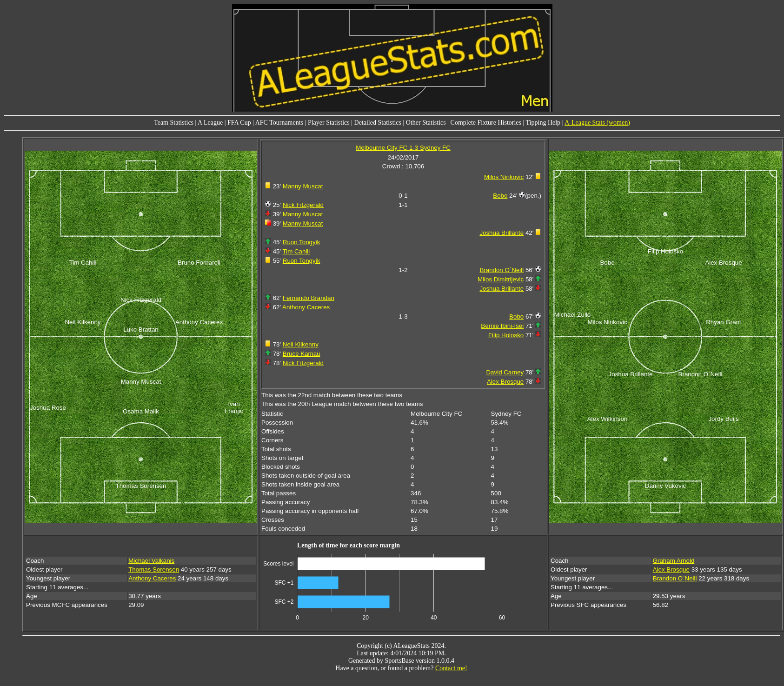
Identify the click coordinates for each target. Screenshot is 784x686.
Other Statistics (426, 123)
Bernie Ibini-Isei (502, 326)
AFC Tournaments (279, 123)
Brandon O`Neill (502, 270)
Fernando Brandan (309, 298)
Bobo (500, 196)
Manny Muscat (303, 186)
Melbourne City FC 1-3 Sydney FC (403, 148)
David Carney (505, 372)
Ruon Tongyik (302, 242)
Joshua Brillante (502, 233)
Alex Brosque (505, 382)
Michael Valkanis (151, 561)
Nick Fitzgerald (303, 205)
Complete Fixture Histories (486, 123)
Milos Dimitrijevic (501, 279)
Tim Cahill (296, 251)
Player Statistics (329, 123)
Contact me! (451, 668)
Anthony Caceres (306, 307)
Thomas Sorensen (154, 569)
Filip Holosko (506, 335)
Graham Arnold (674, 561)
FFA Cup (239, 123)
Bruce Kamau (302, 354)
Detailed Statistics (378, 123)
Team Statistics (174, 123)
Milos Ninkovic (504, 177)
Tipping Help (543, 123)
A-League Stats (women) (597, 123)
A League (210, 123)
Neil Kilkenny (301, 344)
